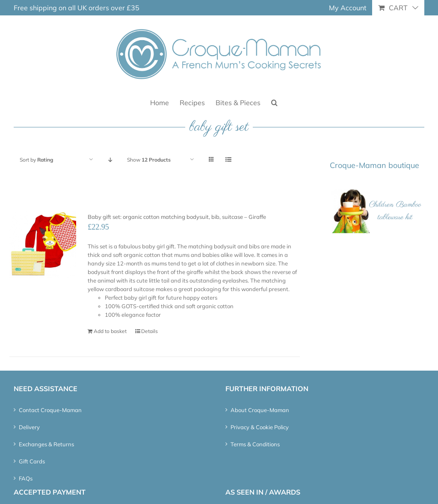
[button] (274, 102)
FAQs (26, 478)
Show (149, 160)
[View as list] (228, 160)
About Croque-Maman (260, 410)
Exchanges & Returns (46, 444)
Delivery (29, 427)
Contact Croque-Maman (50, 410)
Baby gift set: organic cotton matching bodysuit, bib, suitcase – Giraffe (177, 217)
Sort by (36, 160)
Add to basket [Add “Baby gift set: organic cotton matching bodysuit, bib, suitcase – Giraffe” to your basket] (110, 331)
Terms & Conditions (255, 444)
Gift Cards (32, 461)
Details (149, 331)
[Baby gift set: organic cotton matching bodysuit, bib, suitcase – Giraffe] (43, 245)
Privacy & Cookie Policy (260, 427)
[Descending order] (110, 160)
